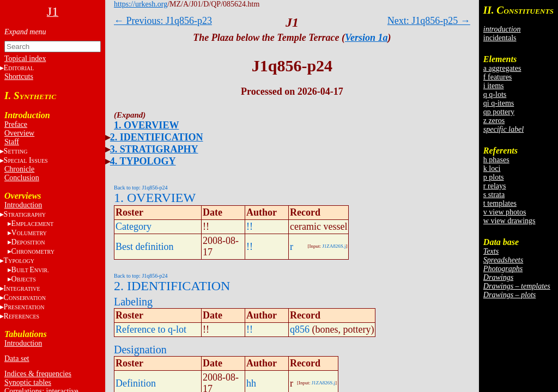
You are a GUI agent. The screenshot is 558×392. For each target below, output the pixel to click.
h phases (496, 160)
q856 (300, 329)
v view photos (505, 212)
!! (250, 226)
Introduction (23, 205)
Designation (140, 350)
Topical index (25, 59)
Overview (19, 133)
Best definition (145, 247)
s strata (494, 195)
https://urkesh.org (141, 4)
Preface (16, 124)
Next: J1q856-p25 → (429, 21)
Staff (12, 142)
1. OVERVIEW (146, 125)
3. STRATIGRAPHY (154, 149)
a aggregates (502, 68)
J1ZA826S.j (334, 246)
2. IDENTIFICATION (157, 137)
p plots (494, 177)
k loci (492, 169)
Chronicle (19, 169)
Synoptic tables (28, 382)
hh (251, 383)
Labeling (133, 302)
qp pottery (499, 112)
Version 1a (366, 38)
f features (498, 77)
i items (494, 86)
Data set (17, 359)
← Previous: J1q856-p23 (163, 21)
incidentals (500, 38)
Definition (136, 383)
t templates (500, 203)
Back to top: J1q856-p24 (141, 188)
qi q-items (499, 103)
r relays (495, 186)
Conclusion (22, 178)
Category (134, 226)
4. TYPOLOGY (143, 161)
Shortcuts (19, 76)
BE (30, 270)
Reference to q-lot (151, 329)
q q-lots (495, 94)
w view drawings (510, 221)
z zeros (494, 121)
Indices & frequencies (38, 374)
